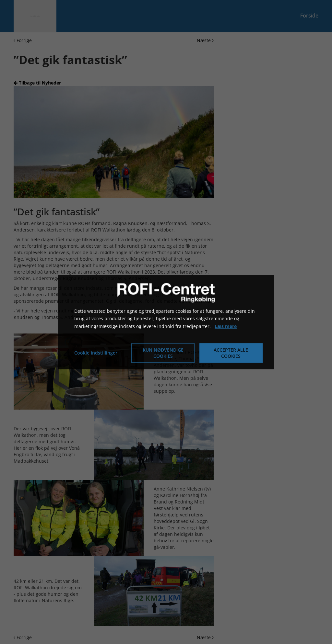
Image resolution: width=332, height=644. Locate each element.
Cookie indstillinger (96, 353)
